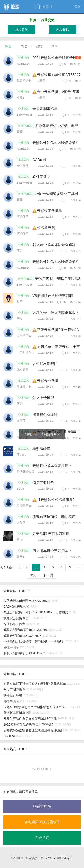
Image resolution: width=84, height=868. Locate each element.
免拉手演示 (11, 647)
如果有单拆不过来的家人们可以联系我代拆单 (35, 684)
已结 (39, 46)
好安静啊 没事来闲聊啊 (51, 534)
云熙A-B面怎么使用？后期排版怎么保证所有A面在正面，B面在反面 (36, 707)
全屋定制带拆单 (45, 109)
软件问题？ (41, 177)
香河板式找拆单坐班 (17, 713)
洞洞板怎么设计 (45, 415)
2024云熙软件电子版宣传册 (54, 58)
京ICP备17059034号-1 (56, 858)
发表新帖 (62, 30)
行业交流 (48, 20)
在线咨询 (42, 838)
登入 (78, 7)
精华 (54, 46)
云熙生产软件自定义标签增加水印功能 (30, 719)
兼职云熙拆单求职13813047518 (26, 653)
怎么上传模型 (43, 398)
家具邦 (43, 7)
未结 (24, 46)
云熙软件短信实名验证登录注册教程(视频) (33, 730)
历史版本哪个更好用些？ (52, 551)
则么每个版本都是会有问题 (54, 245)
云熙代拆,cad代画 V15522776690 (27, 601)
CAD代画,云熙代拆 (16, 607)
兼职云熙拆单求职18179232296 (26, 630)
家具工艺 (24, 160)
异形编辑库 (41, 449)
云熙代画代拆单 (50, 211)
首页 (33, 20)
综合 (8, 46)
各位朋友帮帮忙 (45, 364)
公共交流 (24, 109)
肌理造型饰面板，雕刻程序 (54, 517)
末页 (33, 575)
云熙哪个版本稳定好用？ (52, 466)
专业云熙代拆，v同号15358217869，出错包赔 (36, 612)
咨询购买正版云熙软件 (42, 822)
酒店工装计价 (43, 483)
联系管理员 (42, 806)
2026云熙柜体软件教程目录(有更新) (28, 724)
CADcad (39, 160)
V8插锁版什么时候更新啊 (53, 296)
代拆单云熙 (46, 228)
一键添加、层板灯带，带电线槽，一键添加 (33, 641)
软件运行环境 (13, 695)
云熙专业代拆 (48, 381)
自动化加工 (25, 126)
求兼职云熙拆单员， (17, 618)
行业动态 (24, 58)
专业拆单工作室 (14, 624)
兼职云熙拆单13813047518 (22, 636)
